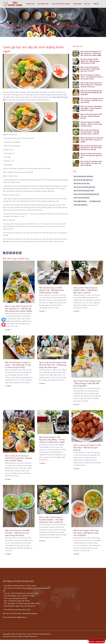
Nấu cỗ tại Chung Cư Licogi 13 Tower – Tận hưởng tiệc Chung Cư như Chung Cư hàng (91, 77)
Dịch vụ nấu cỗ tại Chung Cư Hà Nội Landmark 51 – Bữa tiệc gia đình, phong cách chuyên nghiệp (91, 53)
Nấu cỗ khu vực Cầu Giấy (82, 184)
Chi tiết (8, 333)
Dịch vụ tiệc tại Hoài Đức (82, 198)
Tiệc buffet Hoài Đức (81, 205)
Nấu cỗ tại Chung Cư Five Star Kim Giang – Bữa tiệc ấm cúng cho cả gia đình (91, 140)
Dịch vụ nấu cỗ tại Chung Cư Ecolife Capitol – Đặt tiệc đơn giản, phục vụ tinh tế (91, 69)
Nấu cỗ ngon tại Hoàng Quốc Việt (84, 187)
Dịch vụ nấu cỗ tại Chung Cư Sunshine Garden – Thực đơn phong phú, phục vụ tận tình (90, 132)
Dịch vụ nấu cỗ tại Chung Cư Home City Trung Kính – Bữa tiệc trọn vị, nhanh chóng (92, 101)
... (19, 329)
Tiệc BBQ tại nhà (95, 201)
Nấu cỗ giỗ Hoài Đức (80, 201)
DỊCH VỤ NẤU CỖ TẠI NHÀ (62, 4)
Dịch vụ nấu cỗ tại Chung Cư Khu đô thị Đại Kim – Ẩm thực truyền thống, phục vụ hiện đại (92, 148)
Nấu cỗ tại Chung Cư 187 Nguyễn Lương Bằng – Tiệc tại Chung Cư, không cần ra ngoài (92, 108)
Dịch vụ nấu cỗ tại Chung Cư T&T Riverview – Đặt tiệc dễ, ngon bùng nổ (92, 116)
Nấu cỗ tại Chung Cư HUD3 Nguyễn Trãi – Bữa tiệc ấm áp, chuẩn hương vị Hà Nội (91, 61)
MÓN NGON (78, 4)
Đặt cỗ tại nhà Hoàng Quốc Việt (84, 191)
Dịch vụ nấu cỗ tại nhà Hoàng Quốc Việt (86, 194)
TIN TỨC (87, 4)
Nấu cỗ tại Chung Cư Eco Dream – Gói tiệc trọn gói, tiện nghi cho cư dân (92, 156)
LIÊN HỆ (96, 4)
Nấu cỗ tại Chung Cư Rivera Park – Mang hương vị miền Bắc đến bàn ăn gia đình (92, 93)
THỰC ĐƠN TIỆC (43, 4)
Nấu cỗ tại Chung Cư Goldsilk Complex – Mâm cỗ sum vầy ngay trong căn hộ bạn (92, 124)
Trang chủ (30, 4)
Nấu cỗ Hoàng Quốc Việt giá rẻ (83, 176)
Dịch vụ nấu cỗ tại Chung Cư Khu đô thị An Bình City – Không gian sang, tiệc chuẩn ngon (92, 85)
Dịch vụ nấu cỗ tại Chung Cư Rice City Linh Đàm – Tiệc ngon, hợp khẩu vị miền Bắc (92, 163)
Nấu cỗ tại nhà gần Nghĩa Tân (83, 180)
